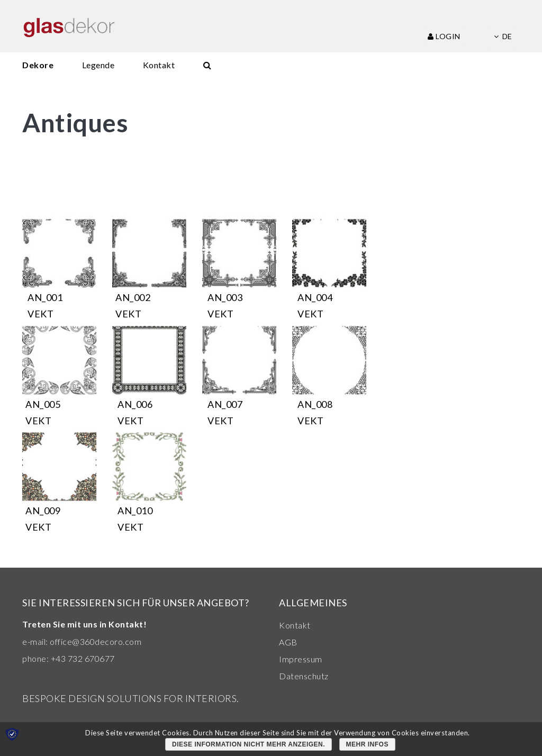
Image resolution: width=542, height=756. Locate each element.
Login (444, 36)
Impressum (301, 659)
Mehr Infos (367, 744)
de (503, 36)
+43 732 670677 (83, 658)
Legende (98, 65)
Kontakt (159, 65)
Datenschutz (304, 676)
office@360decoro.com (96, 641)
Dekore (38, 65)
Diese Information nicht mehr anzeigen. (249, 744)
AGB (288, 642)
